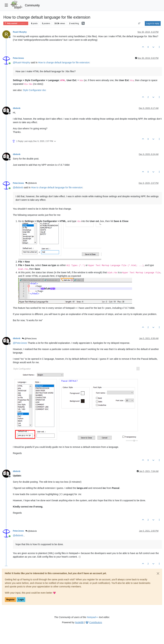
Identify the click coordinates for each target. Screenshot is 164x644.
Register (10, 600)
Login (21, 600)
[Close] (158, 573)
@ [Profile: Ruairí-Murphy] (21, 62)
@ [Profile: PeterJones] (20, 343)
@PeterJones (29, 339)
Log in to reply (153, 23)
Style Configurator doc (35, 90)
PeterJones (18, 58)
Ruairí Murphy (20, 32)
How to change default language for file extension (64, 62)
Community (32, 5)
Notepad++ (93, 617)
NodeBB (79, 622)
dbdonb (17, 108)
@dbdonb (31, 183)
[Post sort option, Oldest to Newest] (139, 23)
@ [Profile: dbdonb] (18, 187)
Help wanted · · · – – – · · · (16, 23)
